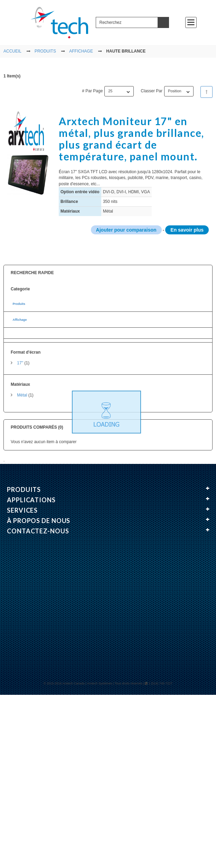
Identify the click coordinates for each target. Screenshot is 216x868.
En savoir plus (187, 230)
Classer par (152, 91)
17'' (20, 363)
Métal (22, 395)
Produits (19, 304)
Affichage (20, 320)
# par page (92, 91)
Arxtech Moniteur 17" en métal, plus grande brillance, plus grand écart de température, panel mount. (132, 138)
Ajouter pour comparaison (126, 230)
